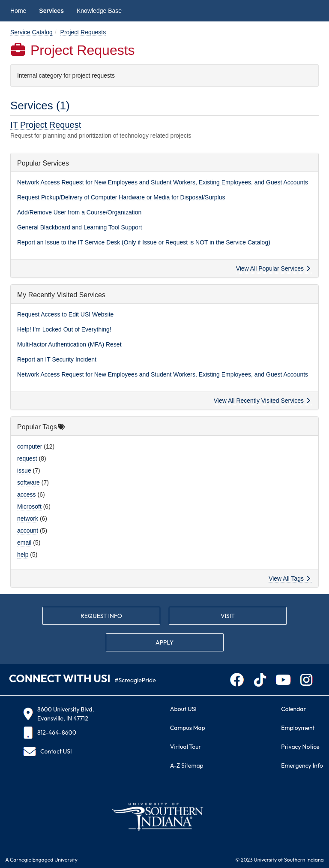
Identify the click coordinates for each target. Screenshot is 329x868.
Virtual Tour (186, 747)
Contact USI (48, 752)
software (28, 482)
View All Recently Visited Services (262, 401)
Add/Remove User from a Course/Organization (79, 212)
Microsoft (29, 506)
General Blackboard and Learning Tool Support (80, 227)
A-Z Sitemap (187, 766)
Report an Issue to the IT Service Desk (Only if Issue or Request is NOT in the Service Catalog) (144, 242)
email (24, 542)
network (28, 518)
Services (51, 11)
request (27, 458)
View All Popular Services (273, 268)
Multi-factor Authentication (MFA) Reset (69, 344)
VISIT (228, 616)
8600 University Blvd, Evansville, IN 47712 (58, 714)
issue (24, 470)
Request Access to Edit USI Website (65, 314)
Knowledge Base (99, 11)
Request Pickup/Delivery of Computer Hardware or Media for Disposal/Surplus (121, 197)
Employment (298, 728)
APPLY (164, 642)
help (23, 555)
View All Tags (289, 579)
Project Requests (83, 32)
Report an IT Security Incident (57, 359)
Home (18, 11)
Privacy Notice (300, 747)
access (27, 494)
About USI (183, 709)
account (28, 530)
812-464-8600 (50, 733)
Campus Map (188, 728)
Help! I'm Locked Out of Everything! (64, 329)
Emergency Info (302, 766)
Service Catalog (31, 32)
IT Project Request (46, 125)
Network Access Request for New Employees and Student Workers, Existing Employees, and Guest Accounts (163, 182)
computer (30, 446)
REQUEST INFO (101, 616)
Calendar (293, 709)
